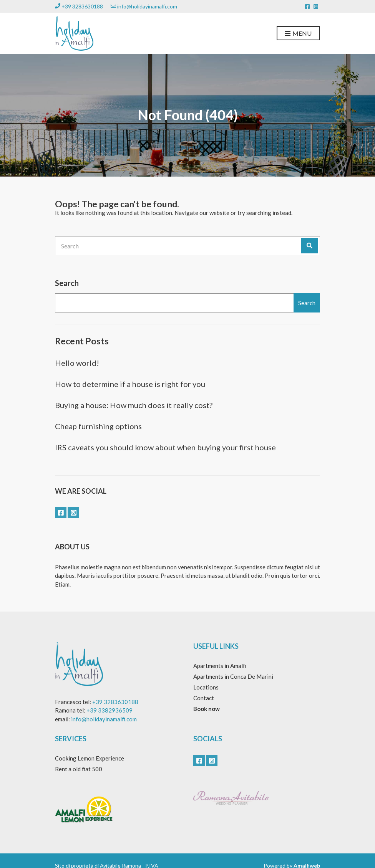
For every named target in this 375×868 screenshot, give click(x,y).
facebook (307, 7)
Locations (206, 687)
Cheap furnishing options (98, 426)
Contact (204, 698)
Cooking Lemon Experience (90, 758)
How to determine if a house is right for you (130, 384)
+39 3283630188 (79, 6)
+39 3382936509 (110, 710)
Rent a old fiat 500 (79, 769)
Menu (298, 34)
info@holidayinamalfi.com (144, 6)
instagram (316, 7)
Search (67, 283)
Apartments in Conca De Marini (233, 676)
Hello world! (77, 363)
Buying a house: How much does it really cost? (134, 405)
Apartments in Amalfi (220, 666)
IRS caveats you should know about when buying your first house (165, 447)
